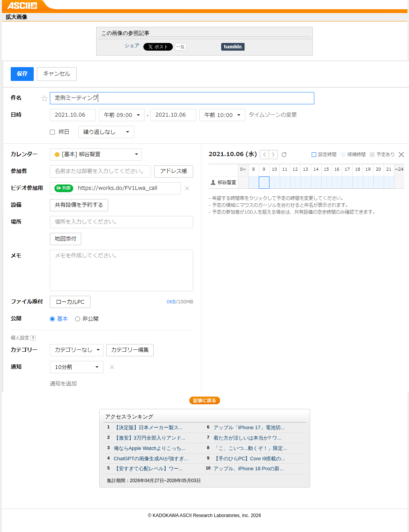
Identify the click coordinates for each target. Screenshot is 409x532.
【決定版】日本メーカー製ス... (148, 427)
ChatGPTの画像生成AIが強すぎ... (151, 459)
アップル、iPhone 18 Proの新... (249, 469)
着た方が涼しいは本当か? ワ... (248, 438)
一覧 (181, 47)
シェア (132, 45)
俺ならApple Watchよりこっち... (150, 448)
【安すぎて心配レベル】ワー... (148, 469)
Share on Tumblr (233, 47)
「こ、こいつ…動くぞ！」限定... (250, 448)
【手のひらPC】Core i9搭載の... (249, 459)
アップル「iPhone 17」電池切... (249, 427)
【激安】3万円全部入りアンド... (150, 438)
